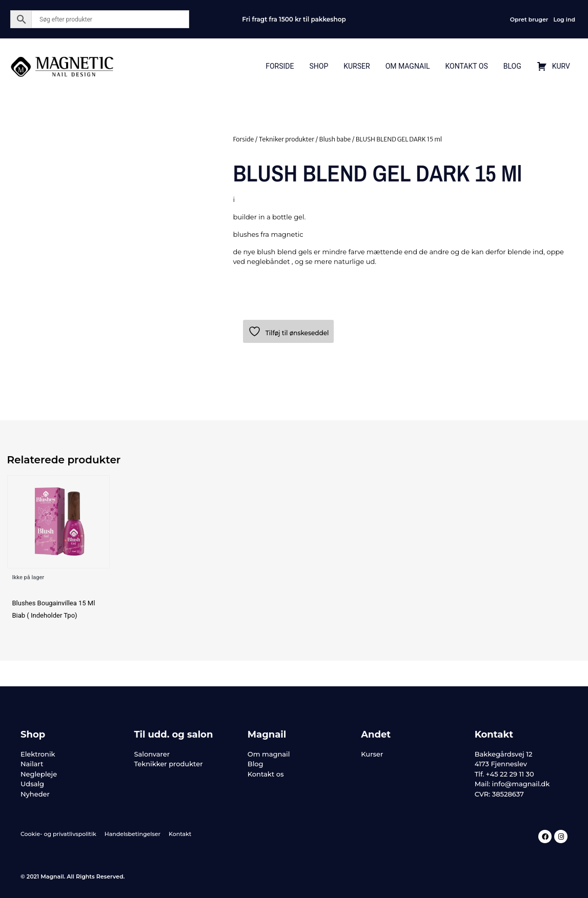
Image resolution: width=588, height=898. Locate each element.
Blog (512, 66)
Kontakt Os (466, 66)
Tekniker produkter (287, 139)
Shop (319, 66)
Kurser (357, 66)
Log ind (564, 19)
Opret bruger (529, 19)
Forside (280, 66)
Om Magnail (408, 66)
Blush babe (335, 139)
